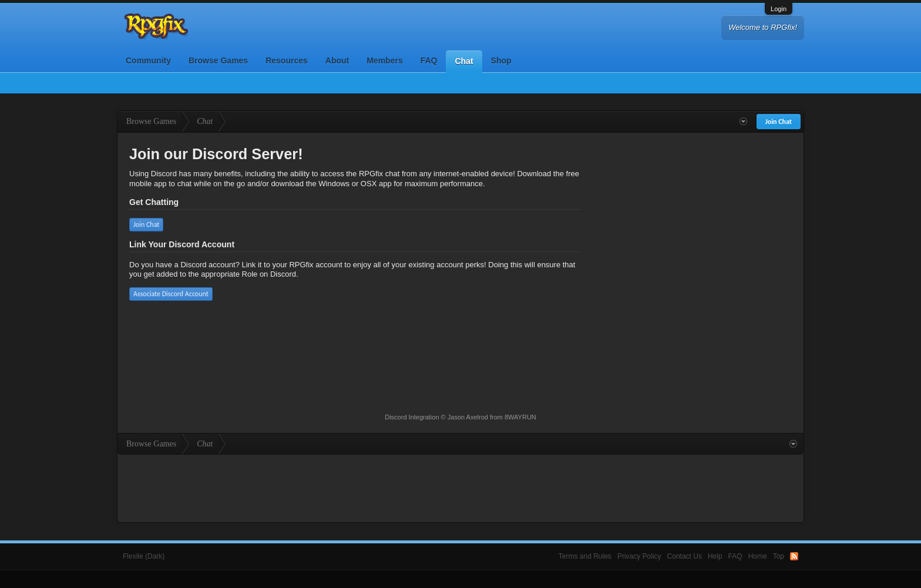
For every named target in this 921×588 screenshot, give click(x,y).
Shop (501, 61)
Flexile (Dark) (144, 556)
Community (148, 61)
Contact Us (685, 556)
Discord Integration (412, 417)
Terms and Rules (585, 556)
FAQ (429, 61)
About (337, 61)
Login (779, 9)
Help (715, 556)
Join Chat (146, 224)
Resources (287, 61)
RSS (794, 556)
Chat (464, 61)
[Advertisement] (460, 487)
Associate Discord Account (171, 294)
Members (384, 61)
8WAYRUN (520, 417)
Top (779, 556)
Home (758, 556)
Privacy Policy (639, 556)
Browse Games (218, 61)
